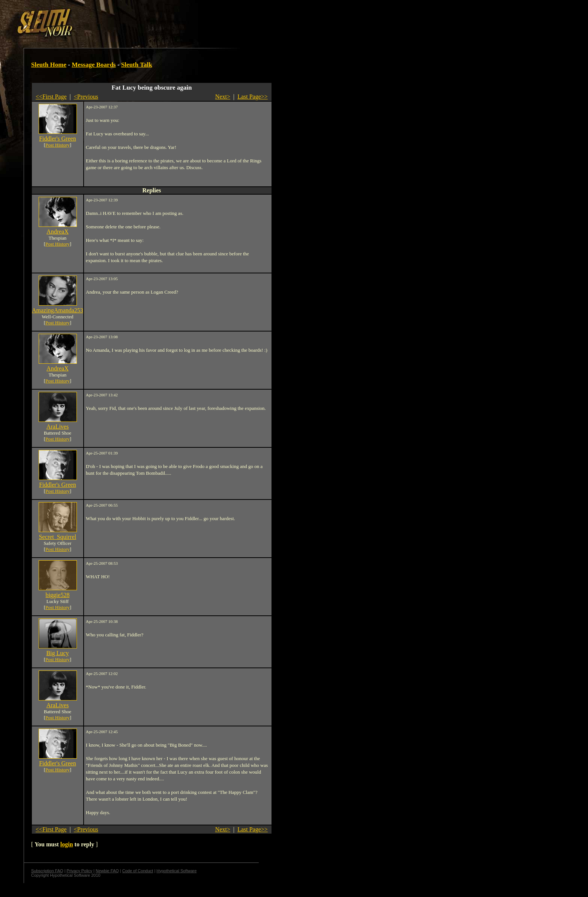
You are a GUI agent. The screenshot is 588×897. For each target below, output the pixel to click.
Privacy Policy (79, 871)
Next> (223, 97)
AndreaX (58, 232)
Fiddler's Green (57, 139)
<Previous (86, 97)
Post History (58, 145)
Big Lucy (57, 653)
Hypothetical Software (176, 871)
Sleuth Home (49, 65)
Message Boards (94, 65)
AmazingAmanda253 (58, 310)
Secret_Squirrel (58, 537)
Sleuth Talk (137, 65)
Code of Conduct (138, 871)
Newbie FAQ (107, 871)
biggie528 (57, 595)
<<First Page (51, 97)
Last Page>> (253, 97)
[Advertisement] (130, 20)
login (67, 844)
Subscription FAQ (47, 871)
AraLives (58, 427)
